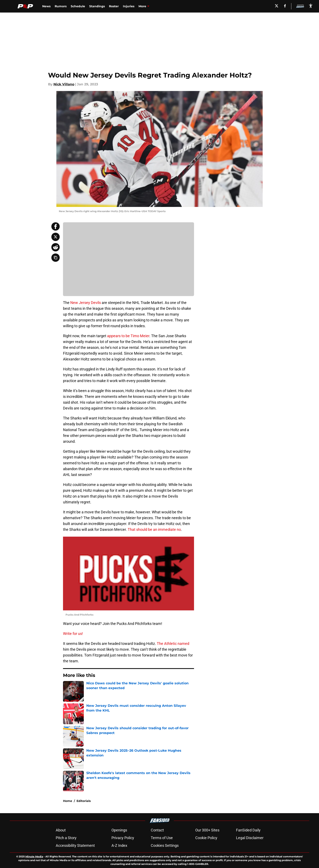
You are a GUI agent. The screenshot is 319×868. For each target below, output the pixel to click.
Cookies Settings (165, 845)
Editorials (84, 801)
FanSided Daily (248, 830)
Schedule (78, 6)
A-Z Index (119, 845)
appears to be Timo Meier (128, 336)
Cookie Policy (206, 838)
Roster (114, 6)
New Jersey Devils (86, 303)
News (46, 6)
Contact (157, 830)
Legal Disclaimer (250, 838)
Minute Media (34, 856)
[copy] (56, 258)
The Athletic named (173, 644)
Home (68, 801)
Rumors (61, 6)
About (61, 830)
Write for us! (73, 634)
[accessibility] (311, 6)
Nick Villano (64, 84)
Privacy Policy (123, 838)
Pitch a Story (66, 838)
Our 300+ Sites (207, 830)
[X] (277, 6)
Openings (119, 830)
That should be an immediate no (154, 529)
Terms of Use (162, 838)
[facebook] (285, 6)
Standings (97, 6)
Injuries (129, 6)
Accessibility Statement (75, 845)
